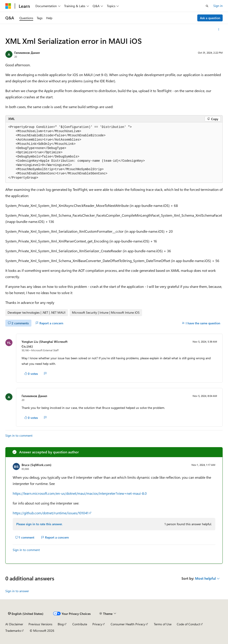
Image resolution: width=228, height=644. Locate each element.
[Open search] (207, 6)
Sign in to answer (17, 591)
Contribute (80, 624)
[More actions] (219, 29)
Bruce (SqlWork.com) (37, 465)
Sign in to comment (19, 435)
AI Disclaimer (14, 624)
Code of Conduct (188, 624)
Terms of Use (163, 624)
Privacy (97, 624)
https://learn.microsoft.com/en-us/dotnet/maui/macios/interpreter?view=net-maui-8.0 (80, 493)
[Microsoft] (8, 6)
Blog (61, 624)
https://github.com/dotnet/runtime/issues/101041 (51, 513)
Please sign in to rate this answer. (39, 524)
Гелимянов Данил (27, 53)
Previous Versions (40, 624)
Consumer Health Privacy (128, 624)
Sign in (218, 6)
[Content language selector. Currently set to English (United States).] (26, 614)
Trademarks (13, 631)
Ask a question (210, 18)
